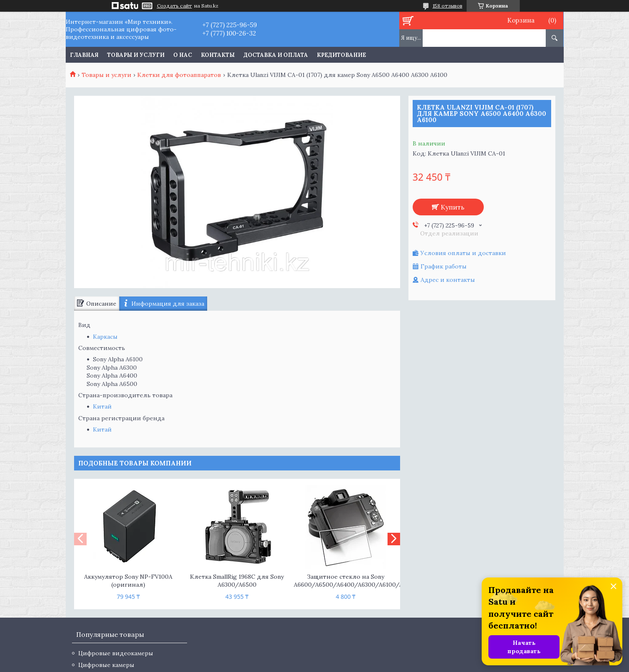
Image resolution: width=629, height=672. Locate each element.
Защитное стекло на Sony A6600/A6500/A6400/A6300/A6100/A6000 (345, 581)
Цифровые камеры (106, 665)
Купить (453, 207)
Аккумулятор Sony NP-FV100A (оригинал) (128, 581)
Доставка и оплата (276, 55)
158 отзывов (448, 6)
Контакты (218, 55)
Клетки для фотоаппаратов (179, 75)
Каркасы (105, 337)
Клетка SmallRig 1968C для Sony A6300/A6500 (237, 581)
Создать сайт (175, 6)
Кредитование (341, 55)
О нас (183, 55)
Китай (102, 406)
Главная (84, 55)
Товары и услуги (136, 55)
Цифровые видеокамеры (116, 653)
